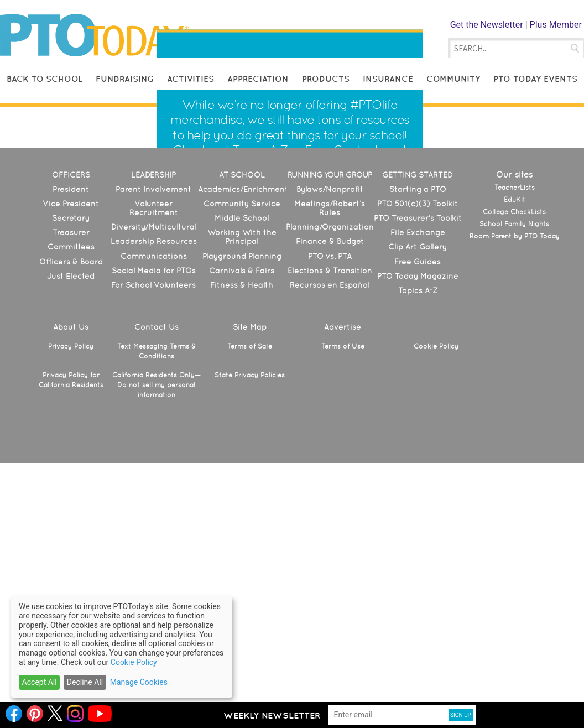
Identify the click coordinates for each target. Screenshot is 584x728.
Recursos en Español (330, 541)
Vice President (71, 460)
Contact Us (157, 583)
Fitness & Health (242, 541)
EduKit (515, 456)
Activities (191, 79)
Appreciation (258, 79)
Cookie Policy (436, 602)
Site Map (250, 583)
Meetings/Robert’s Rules (330, 464)
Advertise (343, 583)
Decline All (85, 682)
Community (453, 79)
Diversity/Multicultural (154, 483)
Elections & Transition (330, 527)
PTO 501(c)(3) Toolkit (418, 460)
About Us (71, 583)
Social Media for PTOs (154, 527)
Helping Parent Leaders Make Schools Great (279, 51)
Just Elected (71, 532)
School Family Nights (514, 480)
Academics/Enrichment (243, 445)
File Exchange (418, 488)
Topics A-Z (260, 278)
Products (326, 79)
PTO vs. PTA (330, 512)
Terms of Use (343, 602)
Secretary (71, 474)
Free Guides (338, 278)
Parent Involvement (153, 445)
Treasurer (71, 488)
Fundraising (125, 79)
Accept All (40, 682)
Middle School (242, 474)
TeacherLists (515, 444)
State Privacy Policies (250, 631)
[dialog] (122, 647)
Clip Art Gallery (418, 503)
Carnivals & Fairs (242, 527)
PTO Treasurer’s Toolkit (418, 474)
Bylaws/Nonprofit (330, 445)
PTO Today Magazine (418, 532)
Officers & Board (71, 518)
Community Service (242, 460)
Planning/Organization (330, 483)
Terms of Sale (250, 602)
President (71, 445)
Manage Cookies (139, 682)
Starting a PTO (418, 445)
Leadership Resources (154, 497)
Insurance (388, 79)
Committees (71, 503)
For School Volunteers (153, 541)
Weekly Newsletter (272, 715)
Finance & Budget (330, 497)
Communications (154, 512)
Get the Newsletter (487, 25)
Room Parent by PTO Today (515, 492)
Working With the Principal (242, 493)
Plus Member (556, 25)
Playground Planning (242, 512)
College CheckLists (514, 468)
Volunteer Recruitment (154, 464)
